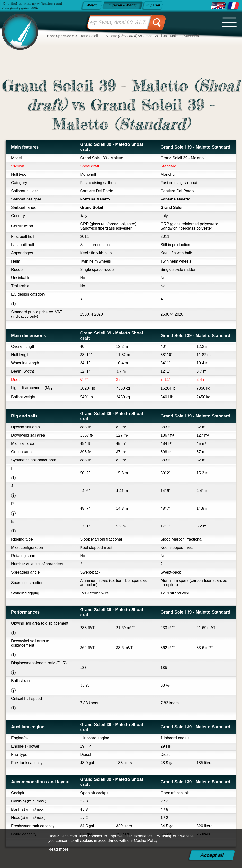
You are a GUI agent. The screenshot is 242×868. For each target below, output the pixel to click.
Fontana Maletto (95, 199)
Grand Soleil (91, 207)
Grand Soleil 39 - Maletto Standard (195, 147)
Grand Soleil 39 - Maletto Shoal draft (111, 147)
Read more (58, 849)
